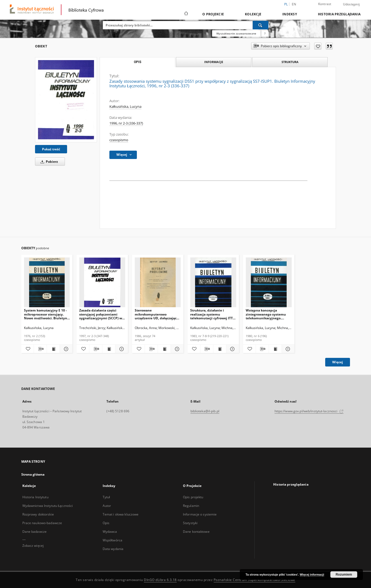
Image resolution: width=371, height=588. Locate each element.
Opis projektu (193, 497)
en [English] (294, 4)
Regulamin (191, 506)
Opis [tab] (138, 62)
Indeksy (290, 14)
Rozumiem (344, 575)
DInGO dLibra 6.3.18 (160, 580)
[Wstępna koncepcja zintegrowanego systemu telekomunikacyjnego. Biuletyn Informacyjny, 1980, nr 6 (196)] (269, 283)
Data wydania (113, 549)
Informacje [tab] (214, 62)
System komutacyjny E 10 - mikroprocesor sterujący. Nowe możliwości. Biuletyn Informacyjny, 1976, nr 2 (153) (46, 314)
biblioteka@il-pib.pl (205, 411)
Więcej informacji (312, 575)
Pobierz (48, 162)
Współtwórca (112, 540)
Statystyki (190, 523)
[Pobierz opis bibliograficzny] (40, 349)
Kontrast (325, 4)
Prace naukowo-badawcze (42, 523)
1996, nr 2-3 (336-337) (126, 123)
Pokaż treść (51, 149)
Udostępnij (351, 4)
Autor (107, 506)
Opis (106, 523)
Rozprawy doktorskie (38, 514)
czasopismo (119, 140)
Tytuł (106, 497)
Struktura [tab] (290, 62)
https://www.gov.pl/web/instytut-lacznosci (309, 411)
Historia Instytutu (35, 497)
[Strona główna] (186, 14)
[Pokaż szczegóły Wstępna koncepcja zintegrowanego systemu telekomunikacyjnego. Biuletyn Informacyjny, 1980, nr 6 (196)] (287, 349)
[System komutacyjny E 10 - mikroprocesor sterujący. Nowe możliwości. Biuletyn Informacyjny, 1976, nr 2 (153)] (47, 283)
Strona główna (33, 474)
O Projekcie (213, 14)
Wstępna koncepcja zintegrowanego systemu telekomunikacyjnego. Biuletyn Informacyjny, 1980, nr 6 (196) (266, 314)
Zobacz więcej (33, 546)
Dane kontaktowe (196, 532)
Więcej (338, 362)
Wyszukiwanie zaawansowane (236, 33)
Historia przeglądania (339, 14)
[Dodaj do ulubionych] (318, 46)
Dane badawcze (35, 532)
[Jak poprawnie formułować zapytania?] (265, 33)
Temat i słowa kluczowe (121, 514)
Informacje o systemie (200, 514)
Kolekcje (253, 14)
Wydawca (110, 532)
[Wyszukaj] (261, 25)
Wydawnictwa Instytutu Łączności (48, 506)
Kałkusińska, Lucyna (125, 107)
